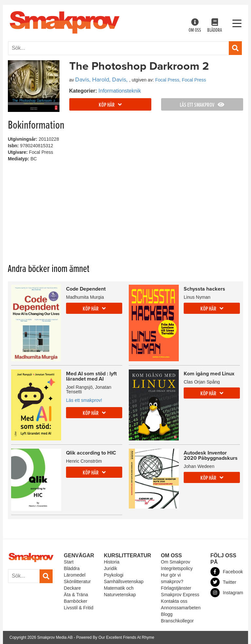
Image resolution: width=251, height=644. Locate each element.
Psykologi (114, 575)
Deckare (72, 588)
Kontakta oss (174, 601)
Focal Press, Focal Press (181, 80)
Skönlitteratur (77, 581)
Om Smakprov (175, 562)
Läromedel (75, 575)
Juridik (110, 568)
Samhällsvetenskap (124, 581)
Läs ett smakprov (202, 105)
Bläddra (215, 26)
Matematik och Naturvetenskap (120, 591)
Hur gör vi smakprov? (172, 578)
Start (69, 562)
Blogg (167, 614)
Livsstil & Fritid (78, 608)
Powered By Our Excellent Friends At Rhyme (115, 637)
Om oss (195, 26)
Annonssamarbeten (181, 608)
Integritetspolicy (177, 568)
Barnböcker (75, 601)
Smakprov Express (180, 595)
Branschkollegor (177, 621)
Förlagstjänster (176, 588)
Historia (112, 562)
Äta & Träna (76, 595)
